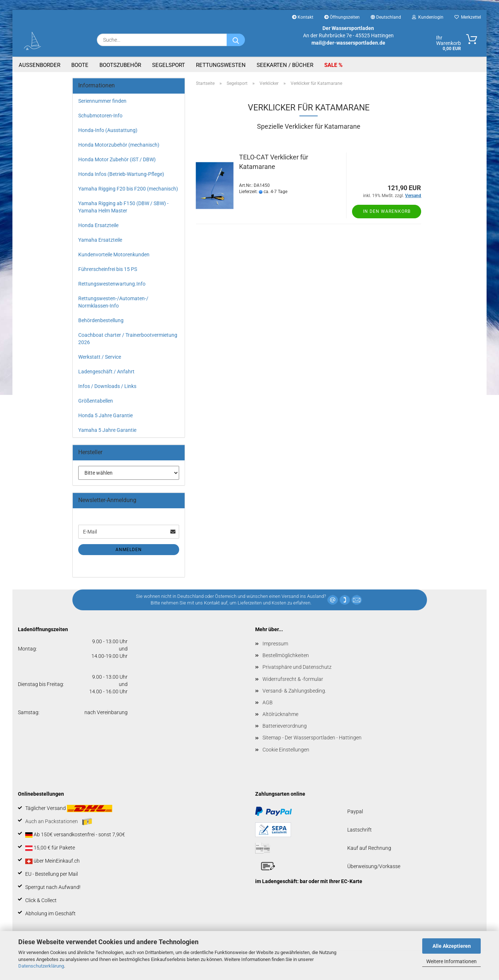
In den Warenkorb (387, 211)
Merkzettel (468, 17)
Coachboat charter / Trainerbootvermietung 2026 (128, 339)
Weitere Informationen (451, 961)
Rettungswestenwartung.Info (112, 284)
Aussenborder (39, 65)
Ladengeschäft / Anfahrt (106, 372)
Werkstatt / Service (100, 357)
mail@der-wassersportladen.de (348, 43)
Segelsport (169, 65)
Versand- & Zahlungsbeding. (294, 691)
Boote (80, 65)
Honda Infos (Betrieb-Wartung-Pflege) (121, 174)
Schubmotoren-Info (100, 116)
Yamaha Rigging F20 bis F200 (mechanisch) (128, 189)
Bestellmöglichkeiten (286, 655)
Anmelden (129, 550)
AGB (268, 702)
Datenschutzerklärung (41, 966)
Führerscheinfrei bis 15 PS (108, 269)
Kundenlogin (428, 17)
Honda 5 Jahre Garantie (105, 415)
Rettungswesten (221, 65)
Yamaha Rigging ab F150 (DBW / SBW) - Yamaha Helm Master (123, 207)
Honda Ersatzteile (98, 225)
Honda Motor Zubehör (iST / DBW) (117, 159)
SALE (331, 65)
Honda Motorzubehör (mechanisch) (119, 145)
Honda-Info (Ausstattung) (108, 130)
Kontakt (303, 17)
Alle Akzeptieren (452, 946)
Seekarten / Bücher (285, 65)
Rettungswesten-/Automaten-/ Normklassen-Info (113, 302)
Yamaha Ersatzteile (100, 240)
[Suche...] (236, 40)
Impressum (275, 644)
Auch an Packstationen (59, 822)
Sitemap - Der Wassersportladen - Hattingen (312, 738)
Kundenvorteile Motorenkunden (114, 255)
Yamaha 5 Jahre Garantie (107, 430)
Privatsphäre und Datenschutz (297, 667)
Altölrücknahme (280, 714)
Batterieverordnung (285, 726)
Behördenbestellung (101, 320)
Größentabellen (96, 401)
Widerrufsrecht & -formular (293, 679)
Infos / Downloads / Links (107, 386)
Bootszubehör (120, 65)
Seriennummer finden (102, 101)
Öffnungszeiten (342, 17)
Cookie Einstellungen (286, 750)
